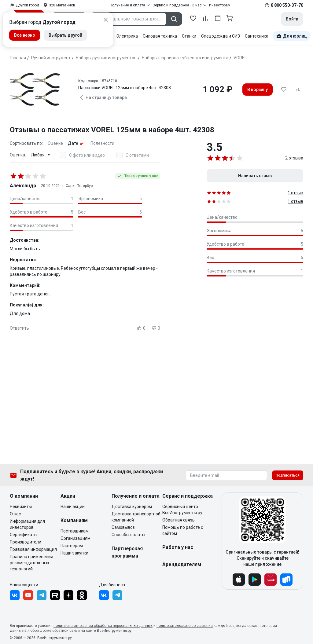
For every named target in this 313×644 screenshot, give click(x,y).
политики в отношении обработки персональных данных (103, 626)
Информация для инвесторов (27, 524)
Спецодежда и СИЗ (221, 36)
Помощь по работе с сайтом (183, 530)
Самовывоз (123, 527)
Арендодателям (182, 564)
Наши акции (73, 507)
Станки (189, 36)
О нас (15, 514)
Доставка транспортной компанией (136, 517)
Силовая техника (160, 36)
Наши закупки (74, 553)
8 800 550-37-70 (287, 5)
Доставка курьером (132, 507)
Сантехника (257, 36)
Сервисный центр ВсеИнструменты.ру (182, 510)
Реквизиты (21, 507)
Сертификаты (24, 535)
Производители (26, 542)
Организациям (75, 538)
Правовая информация (33, 549)
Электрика (127, 36)
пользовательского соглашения (185, 626)
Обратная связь (179, 520)
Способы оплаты (128, 535)
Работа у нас (178, 547)
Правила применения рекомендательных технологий (31, 563)
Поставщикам (75, 531)
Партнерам (72, 546)
